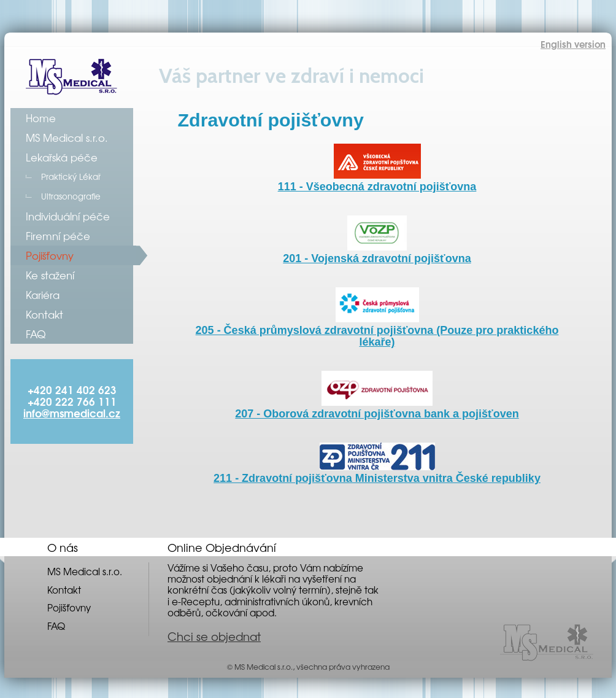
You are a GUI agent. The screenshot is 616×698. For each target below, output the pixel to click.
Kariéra (43, 295)
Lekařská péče (62, 157)
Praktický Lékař (71, 176)
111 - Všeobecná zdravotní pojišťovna (377, 181)
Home (41, 118)
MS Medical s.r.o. (67, 138)
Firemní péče (58, 236)
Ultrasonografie (71, 196)
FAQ (36, 334)
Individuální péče (68, 216)
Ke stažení (50, 275)
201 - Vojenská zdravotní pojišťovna (377, 253)
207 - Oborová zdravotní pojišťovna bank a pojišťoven (377, 408)
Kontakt (44, 314)
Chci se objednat (214, 636)
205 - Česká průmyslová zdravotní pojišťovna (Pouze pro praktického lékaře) (377, 330)
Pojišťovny (50, 255)
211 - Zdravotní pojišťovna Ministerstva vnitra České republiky (377, 472)
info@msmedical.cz (72, 413)
